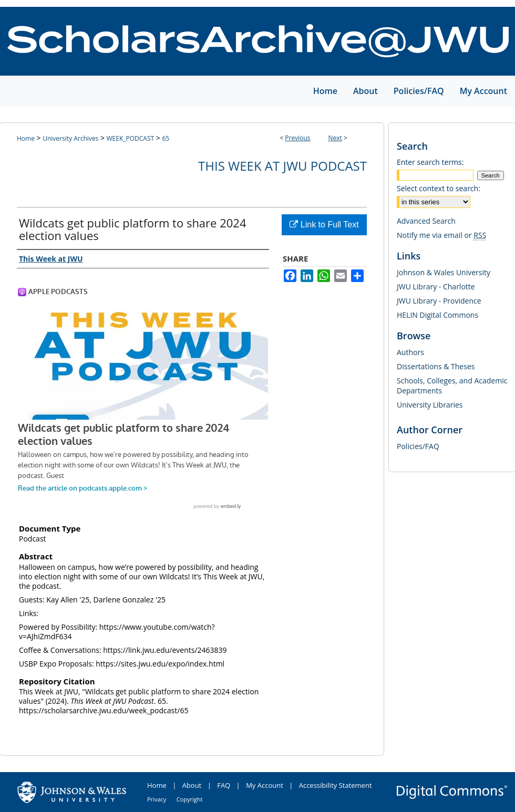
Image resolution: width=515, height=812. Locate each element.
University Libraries (430, 405)
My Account (265, 785)
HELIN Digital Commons (437, 315)
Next (335, 138)
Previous (297, 138)
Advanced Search (426, 221)
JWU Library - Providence (439, 301)
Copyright (190, 799)
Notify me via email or (441, 235)
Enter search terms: (430, 162)
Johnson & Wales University (444, 272)
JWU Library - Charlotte (436, 287)
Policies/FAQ (418, 446)
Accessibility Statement (336, 785)
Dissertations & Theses (436, 366)
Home (26, 138)
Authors (410, 352)
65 (166, 138)
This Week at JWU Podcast (282, 166)
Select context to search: (439, 188)
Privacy (157, 799)
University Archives (70, 138)
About (192, 785)
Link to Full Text (324, 225)
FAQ (224, 785)
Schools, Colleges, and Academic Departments (452, 386)
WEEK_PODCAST (131, 138)
